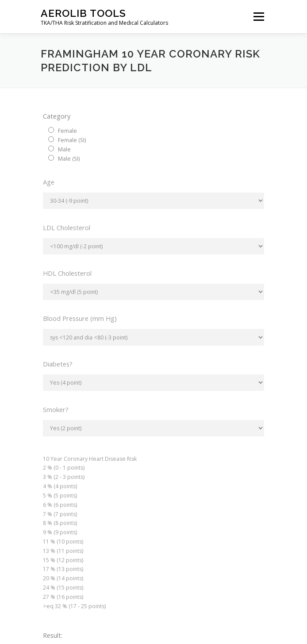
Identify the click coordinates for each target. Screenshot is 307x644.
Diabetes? (58, 364)
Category (57, 116)
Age (49, 182)
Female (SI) (72, 140)
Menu (258, 17)
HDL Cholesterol (67, 273)
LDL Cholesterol (67, 228)
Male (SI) (69, 159)
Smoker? (56, 409)
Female (67, 131)
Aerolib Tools (83, 13)
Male (64, 149)
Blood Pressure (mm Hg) (80, 318)
